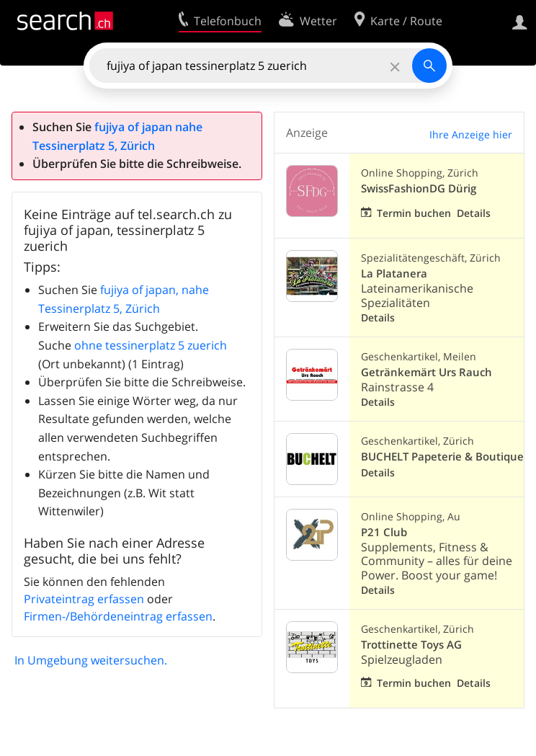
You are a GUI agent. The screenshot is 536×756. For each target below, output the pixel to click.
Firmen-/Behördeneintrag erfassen (118, 616)
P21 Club (384, 532)
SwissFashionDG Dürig (419, 188)
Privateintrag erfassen (84, 599)
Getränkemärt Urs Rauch (426, 372)
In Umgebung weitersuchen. (91, 660)
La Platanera (394, 274)
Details (474, 213)
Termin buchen (414, 213)
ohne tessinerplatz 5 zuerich (151, 345)
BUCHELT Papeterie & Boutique (442, 457)
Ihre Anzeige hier (471, 134)
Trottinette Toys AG (411, 645)
